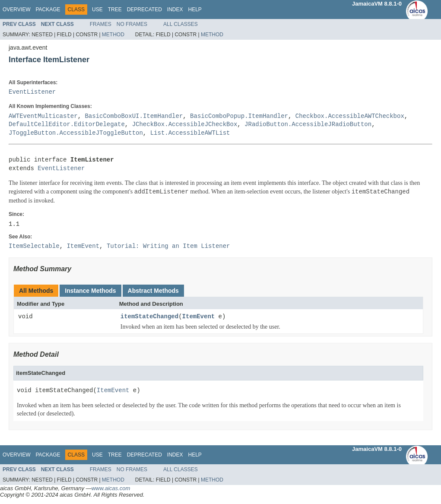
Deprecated (144, 10)
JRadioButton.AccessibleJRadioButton (308, 125)
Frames (101, 24)
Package (48, 10)
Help (195, 10)
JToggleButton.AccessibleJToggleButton (76, 133)
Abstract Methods (153, 291)
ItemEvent (199, 317)
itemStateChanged (149, 317)
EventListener (32, 92)
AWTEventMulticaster (43, 116)
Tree (115, 10)
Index (175, 10)
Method (113, 35)
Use (97, 10)
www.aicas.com (111, 488)
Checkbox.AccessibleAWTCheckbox (350, 116)
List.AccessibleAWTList (190, 133)
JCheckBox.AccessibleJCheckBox (185, 125)
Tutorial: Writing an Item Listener (168, 246)
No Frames (132, 24)
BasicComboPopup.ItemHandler (239, 116)
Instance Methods (90, 291)
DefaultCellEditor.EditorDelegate (67, 125)
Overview (16, 10)
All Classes (181, 24)
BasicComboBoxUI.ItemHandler (134, 116)
